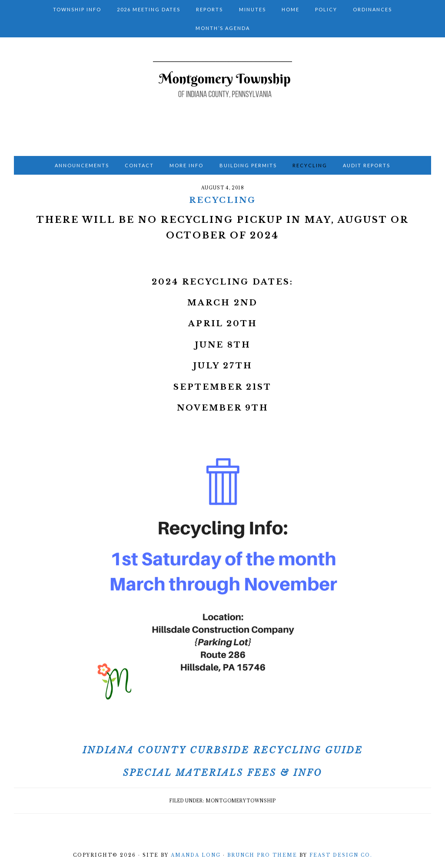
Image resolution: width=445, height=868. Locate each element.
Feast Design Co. (341, 855)
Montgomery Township (222, 94)
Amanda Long (196, 855)
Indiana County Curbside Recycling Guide (223, 750)
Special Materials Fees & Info (222, 773)
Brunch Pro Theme (262, 855)
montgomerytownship (241, 801)
